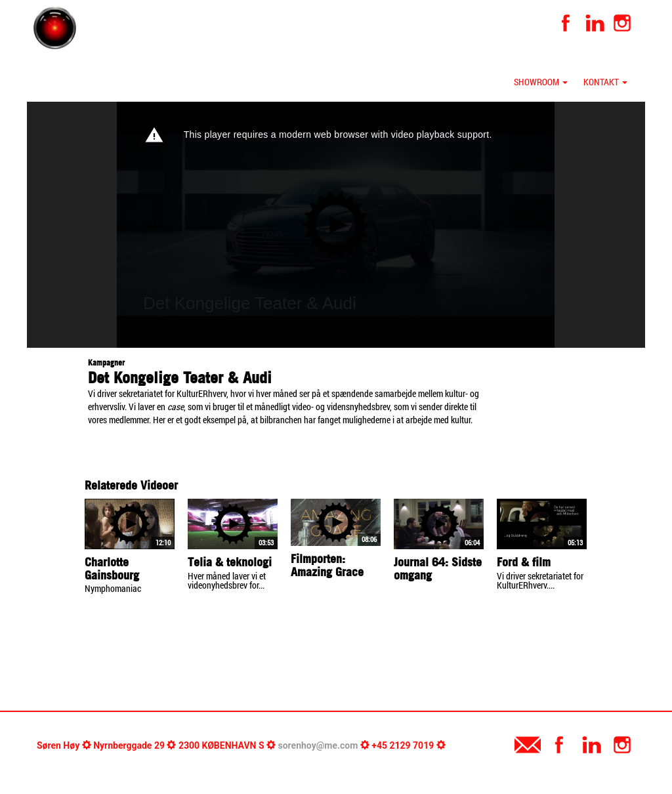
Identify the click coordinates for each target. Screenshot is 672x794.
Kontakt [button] (605, 82)
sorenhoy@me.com (318, 745)
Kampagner (106, 363)
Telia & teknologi (230, 562)
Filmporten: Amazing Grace (327, 565)
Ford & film (524, 562)
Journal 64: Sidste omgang (438, 569)
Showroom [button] (541, 82)
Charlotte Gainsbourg (112, 569)
